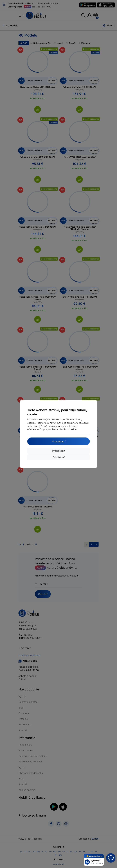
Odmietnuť (59, 457)
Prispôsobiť (59, 451)
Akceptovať (59, 441)
